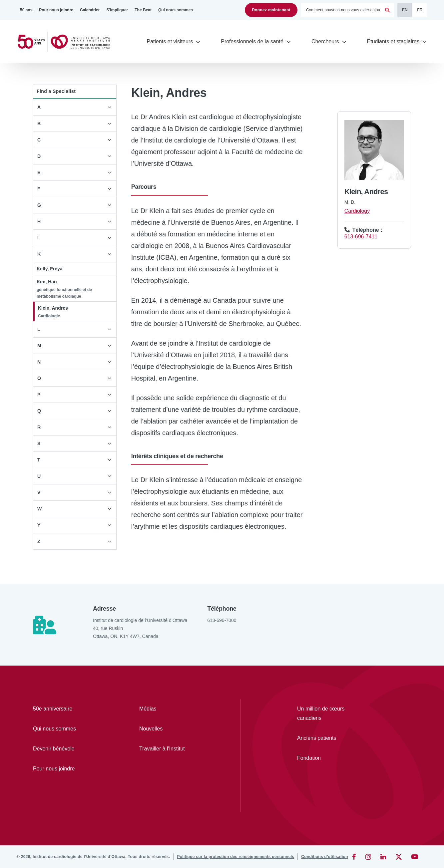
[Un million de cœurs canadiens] (329, 714)
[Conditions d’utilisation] (325, 857)
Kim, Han (47, 282)
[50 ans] (26, 10)
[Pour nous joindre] (56, 10)
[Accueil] (67, 42)
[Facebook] (354, 857)
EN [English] (405, 10)
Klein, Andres (53, 308)
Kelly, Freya (50, 269)
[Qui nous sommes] (176, 10)
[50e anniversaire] (67, 709)
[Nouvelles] (173, 729)
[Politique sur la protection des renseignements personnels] (235, 857)
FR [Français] (420, 10)
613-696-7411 (361, 237)
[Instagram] (368, 857)
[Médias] (173, 709)
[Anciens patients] (329, 738)
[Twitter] (399, 857)
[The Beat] (143, 10)
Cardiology (357, 211)
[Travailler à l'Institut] (173, 749)
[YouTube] (415, 857)
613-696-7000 (222, 620)
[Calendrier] (90, 10)
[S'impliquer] (117, 10)
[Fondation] (329, 758)
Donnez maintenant (271, 10)
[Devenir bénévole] (67, 749)
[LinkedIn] (383, 857)
